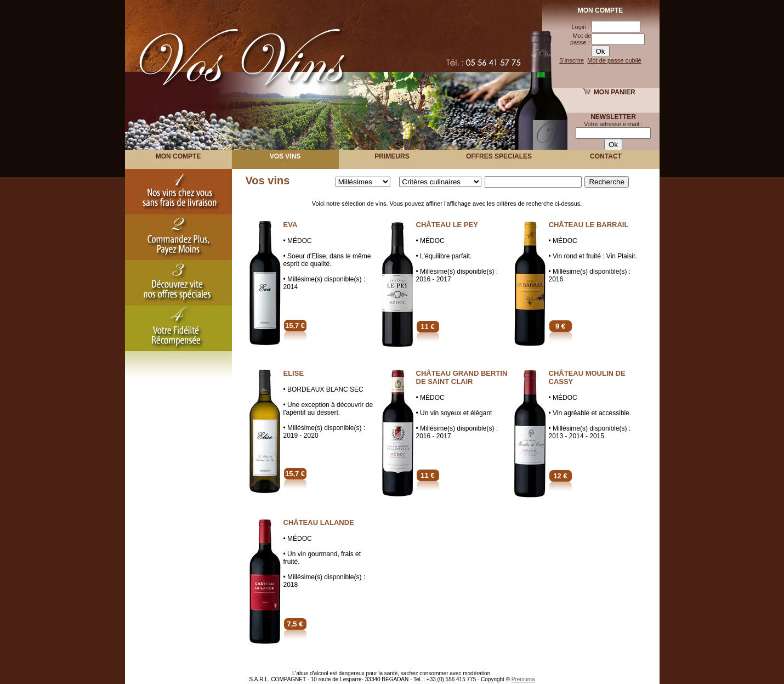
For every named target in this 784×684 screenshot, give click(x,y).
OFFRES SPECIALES (499, 156)
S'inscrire (572, 60)
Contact (606, 156)
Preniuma (523, 679)
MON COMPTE (178, 156)
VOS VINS (285, 156)
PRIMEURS (392, 156)
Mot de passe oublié (614, 60)
